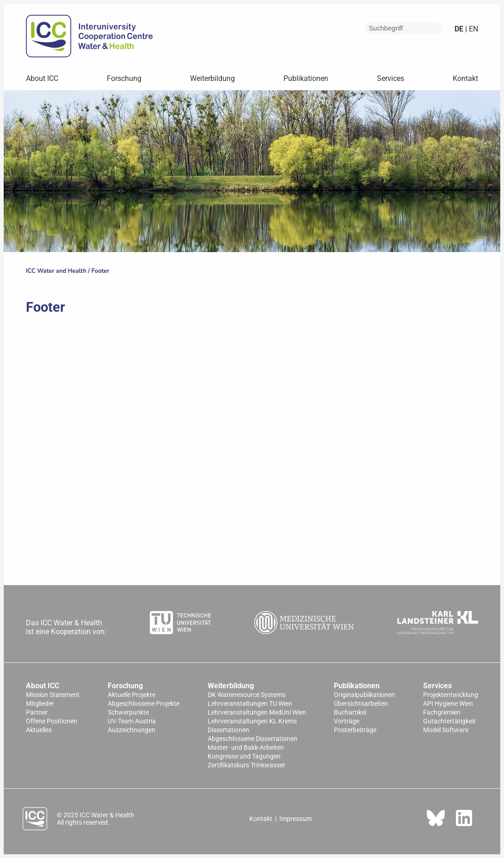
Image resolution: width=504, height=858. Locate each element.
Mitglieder (40, 704)
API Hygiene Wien (448, 704)
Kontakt (465, 78)
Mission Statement (53, 695)
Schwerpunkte (128, 713)
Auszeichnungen (132, 730)
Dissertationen (228, 730)
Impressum (295, 819)
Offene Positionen (52, 721)
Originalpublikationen (364, 695)
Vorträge (347, 721)
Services (390, 78)
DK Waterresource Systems (246, 695)
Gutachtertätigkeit (449, 721)
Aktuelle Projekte (132, 695)
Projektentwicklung (451, 695)
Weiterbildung (212, 78)
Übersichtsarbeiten (361, 704)
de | (461, 29)
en (473, 29)
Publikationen (306, 78)
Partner (37, 713)
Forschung (124, 78)
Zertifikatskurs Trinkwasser (246, 765)
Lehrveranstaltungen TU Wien (250, 704)
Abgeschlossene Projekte (144, 704)
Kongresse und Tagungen (244, 756)
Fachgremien (442, 713)
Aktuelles (39, 730)
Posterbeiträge (355, 730)
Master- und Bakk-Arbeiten (246, 748)
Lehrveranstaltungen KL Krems (252, 721)
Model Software (446, 730)
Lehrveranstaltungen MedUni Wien (257, 713)
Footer (100, 271)
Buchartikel (350, 713)
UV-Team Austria (132, 721)
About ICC (42, 78)
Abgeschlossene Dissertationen (252, 739)
